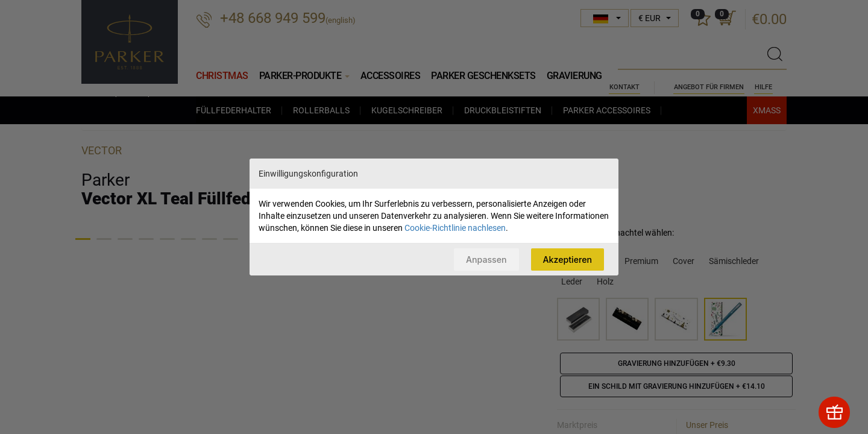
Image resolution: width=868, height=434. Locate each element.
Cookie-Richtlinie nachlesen (455, 227)
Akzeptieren (566, 259)
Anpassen (482, 259)
